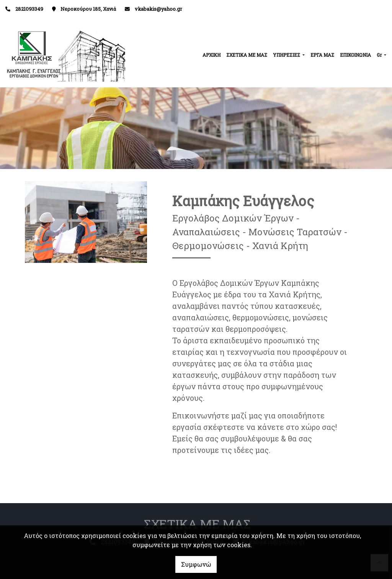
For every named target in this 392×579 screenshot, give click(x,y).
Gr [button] (380, 55)
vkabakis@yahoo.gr (158, 9)
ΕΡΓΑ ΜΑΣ (322, 55)
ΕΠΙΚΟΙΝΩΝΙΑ (355, 55)
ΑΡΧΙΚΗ (212, 55)
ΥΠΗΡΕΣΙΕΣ (287, 55)
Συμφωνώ (196, 564)
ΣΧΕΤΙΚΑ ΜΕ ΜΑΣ (247, 55)
